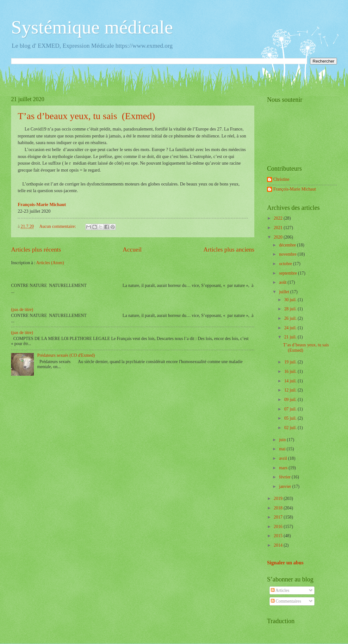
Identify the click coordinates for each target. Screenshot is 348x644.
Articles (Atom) (50, 263)
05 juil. (291, 418)
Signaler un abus (285, 563)
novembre (288, 254)
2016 (279, 527)
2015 (279, 536)
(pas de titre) (22, 310)
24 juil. (291, 328)
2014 (279, 545)
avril (284, 458)
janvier (286, 486)
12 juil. (291, 390)
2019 (279, 498)
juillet (285, 292)
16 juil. (291, 371)
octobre (286, 264)
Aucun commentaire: (58, 226)
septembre (289, 273)
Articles (280, 590)
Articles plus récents (36, 249)
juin (283, 440)
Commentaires (286, 601)
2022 (279, 218)
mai (283, 449)
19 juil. (291, 362)
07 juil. (291, 409)
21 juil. (291, 337)
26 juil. (291, 318)
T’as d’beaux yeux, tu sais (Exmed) (86, 116)
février (285, 477)
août (283, 282)
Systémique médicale (92, 27)
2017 (279, 517)
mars (284, 468)
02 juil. (291, 428)
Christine (281, 179)
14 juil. (291, 381)
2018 (279, 508)
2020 (279, 237)
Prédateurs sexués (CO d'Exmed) (66, 355)
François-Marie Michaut (295, 189)
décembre (288, 245)
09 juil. (291, 400)
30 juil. (291, 300)
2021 (279, 228)
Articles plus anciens (229, 249)
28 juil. (291, 309)
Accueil (132, 249)
